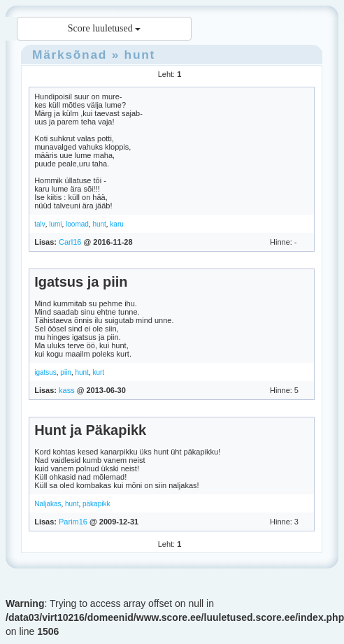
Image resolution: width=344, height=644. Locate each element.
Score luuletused (104, 28)
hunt (140, 55)
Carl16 (70, 242)
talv (40, 224)
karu (116, 224)
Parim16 (73, 522)
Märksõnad (70, 55)
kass (67, 390)
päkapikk (96, 504)
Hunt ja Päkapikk (90, 430)
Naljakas (48, 504)
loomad (77, 224)
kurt (98, 372)
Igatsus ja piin (81, 282)
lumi (55, 224)
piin (66, 372)
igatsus (45, 372)
